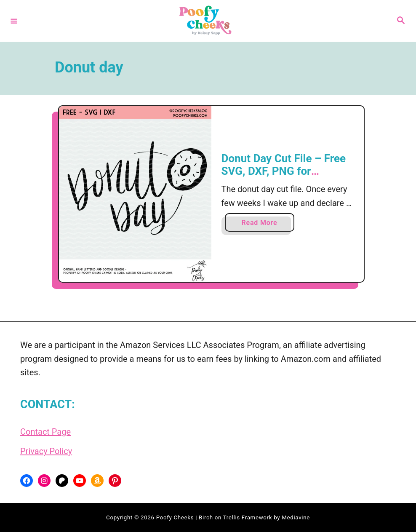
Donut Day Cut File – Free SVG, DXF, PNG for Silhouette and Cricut (284, 171)
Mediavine (296, 517)
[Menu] (14, 21)
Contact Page (45, 432)
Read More (262, 224)
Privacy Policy (46, 451)
